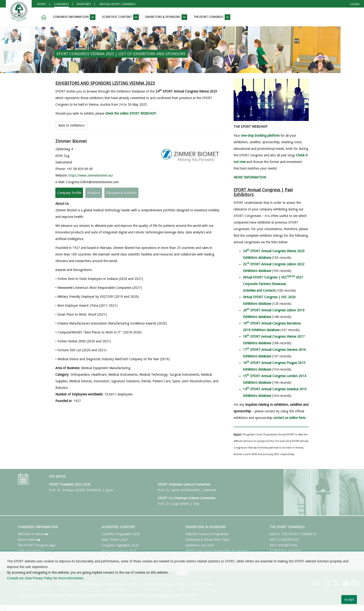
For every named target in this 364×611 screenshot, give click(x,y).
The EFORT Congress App (36, 545)
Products (94, 193)
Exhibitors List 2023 (200, 545)
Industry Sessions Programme (207, 534)
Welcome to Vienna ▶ (33, 534)
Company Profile (69, 193)
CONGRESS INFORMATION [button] (74, 17)
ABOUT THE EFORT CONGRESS (293, 534)
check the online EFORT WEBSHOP (131, 113)
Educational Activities (121, 193)
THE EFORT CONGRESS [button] (212, 17)
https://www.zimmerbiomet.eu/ (91, 175)
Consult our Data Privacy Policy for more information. (46, 578)
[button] (43, 17)
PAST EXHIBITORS (283, 545)
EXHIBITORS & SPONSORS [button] (166, 17)
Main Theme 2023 (115, 540)
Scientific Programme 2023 (121, 534)
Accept (349, 599)
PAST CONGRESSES (284, 540)
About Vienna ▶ (29, 540)
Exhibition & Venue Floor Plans (208, 540)
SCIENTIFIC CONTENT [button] (120, 17)
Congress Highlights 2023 (120, 545)
